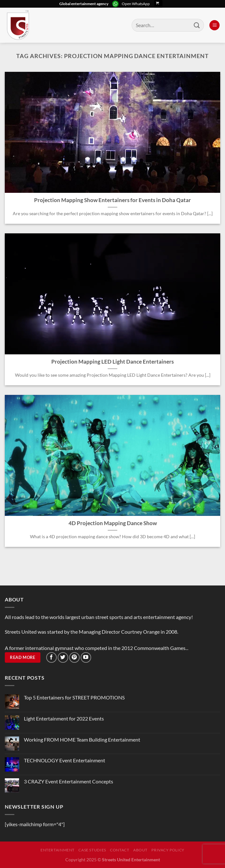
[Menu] (214, 25)
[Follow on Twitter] (63, 657)
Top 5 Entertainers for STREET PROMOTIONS (74, 697)
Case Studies (92, 850)
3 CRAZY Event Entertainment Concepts (69, 781)
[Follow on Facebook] (51, 657)
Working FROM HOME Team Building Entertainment (82, 740)
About (140, 850)
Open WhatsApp (136, 4)
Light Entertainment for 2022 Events (64, 718)
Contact (120, 850)
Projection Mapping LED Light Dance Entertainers (112, 362)
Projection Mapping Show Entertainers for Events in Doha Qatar (112, 200)
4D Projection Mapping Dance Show (113, 523)
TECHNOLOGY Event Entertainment (65, 760)
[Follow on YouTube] (86, 657)
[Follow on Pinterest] (74, 657)
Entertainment (58, 850)
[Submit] (197, 25)
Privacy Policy (168, 850)
